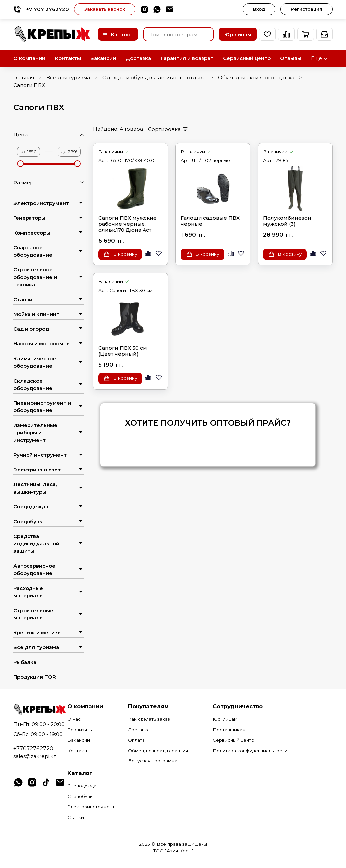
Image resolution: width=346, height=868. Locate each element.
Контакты (68, 58)
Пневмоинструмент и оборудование (42, 407)
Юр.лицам (238, 34)
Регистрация (307, 9)
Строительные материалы (33, 614)
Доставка (138, 58)
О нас (74, 719)
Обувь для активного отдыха (256, 77)
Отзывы (291, 58)
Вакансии (103, 58)
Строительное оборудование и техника (35, 277)
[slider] (20, 164)
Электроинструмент (41, 203)
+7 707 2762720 (41, 9)
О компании (29, 58)
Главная (24, 77)
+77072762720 (33, 748)
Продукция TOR (35, 677)
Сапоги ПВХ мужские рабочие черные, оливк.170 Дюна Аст (128, 224)
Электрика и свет (37, 470)
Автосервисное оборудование (34, 570)
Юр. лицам (225, 719)
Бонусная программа (153, 761)
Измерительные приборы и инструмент (35, 433)
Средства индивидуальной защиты (36, 543)
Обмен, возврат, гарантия (158, 751)
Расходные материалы (29, 592)
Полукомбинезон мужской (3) (287, 221)
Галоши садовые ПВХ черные (210, 221)
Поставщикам (229, 730)
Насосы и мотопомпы (42, 344)
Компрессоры (32, 233)
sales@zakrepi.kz (35, 756)
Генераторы (29, 218)
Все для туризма (68, 77)
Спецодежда (31, 506)
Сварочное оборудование (33, 251)
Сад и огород (31, 329)
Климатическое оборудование (35, 362)
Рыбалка (25, 662)
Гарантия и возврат (187, 58)
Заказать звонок (105, 9)
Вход (259, 9)
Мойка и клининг (36, 314)
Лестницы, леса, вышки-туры (35, 488)
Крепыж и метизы (37, 633)
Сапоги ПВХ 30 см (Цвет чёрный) (123, 351)
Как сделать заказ (149, 719)
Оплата (136, 740)
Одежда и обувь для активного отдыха (154, 77)
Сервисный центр (247, 58)
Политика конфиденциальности (250, 751)
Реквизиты (80, 730)
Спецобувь (28, 521)
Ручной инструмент (40, 455)
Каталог (118, 34)
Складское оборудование (33, 385)
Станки (23, 299)
